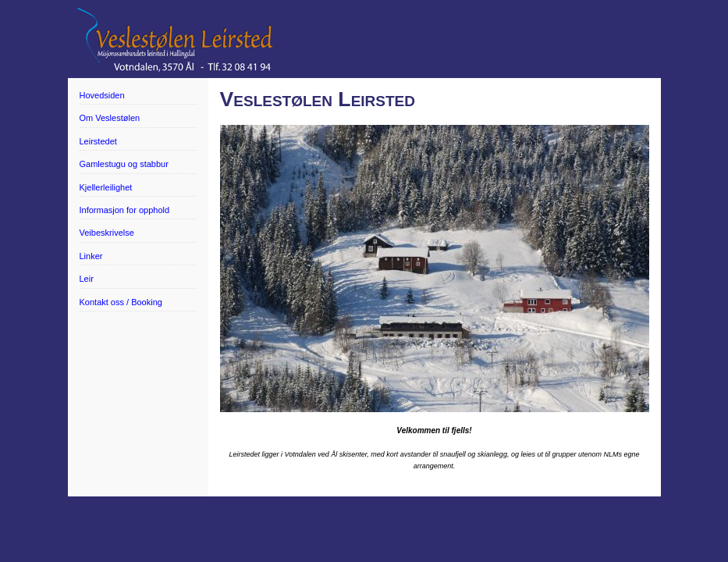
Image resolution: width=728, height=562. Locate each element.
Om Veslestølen (110, 118)
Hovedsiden (102, 95)
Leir (87, 279)
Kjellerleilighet (106, 187)
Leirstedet (98, 141)
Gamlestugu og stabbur (124, 164)
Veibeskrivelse (107, 233)
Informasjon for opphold (125, 210)
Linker (91, 256)
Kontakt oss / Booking (121, 302)
